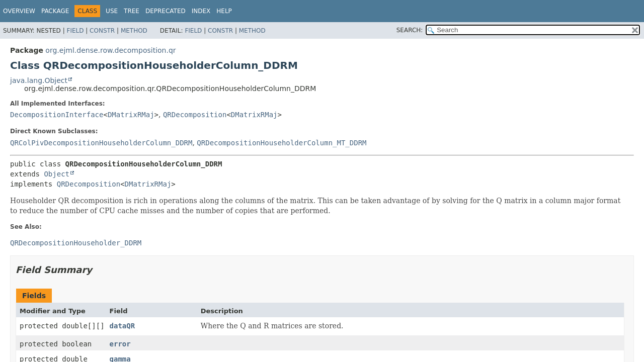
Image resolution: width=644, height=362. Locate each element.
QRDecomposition (195, 115)
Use (112, 11)
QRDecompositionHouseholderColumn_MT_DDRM (281, 143)
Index (201, 11)
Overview (19, 11)
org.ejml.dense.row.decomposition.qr (110, 50)
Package (55, 11)
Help (224, 11)
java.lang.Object (39, 80)
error (120, 344)
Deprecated (166, 11)
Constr (102, 31)
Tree (132, 11)
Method (134, 31)
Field (75, 31)
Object (57, 174)
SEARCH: (410, 30)
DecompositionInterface (57, 115)
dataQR (123, 326)
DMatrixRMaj (131, 115)
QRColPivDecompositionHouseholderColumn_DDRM (101, 143)
